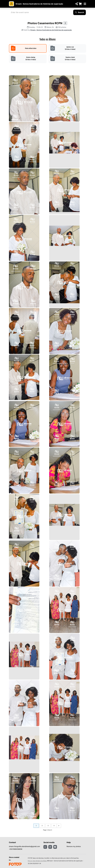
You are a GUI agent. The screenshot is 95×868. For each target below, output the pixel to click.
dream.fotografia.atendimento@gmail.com (24, 846)
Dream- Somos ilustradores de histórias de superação (39, 4)
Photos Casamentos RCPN (45, 23)
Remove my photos (74, 846)
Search (80, 12)
